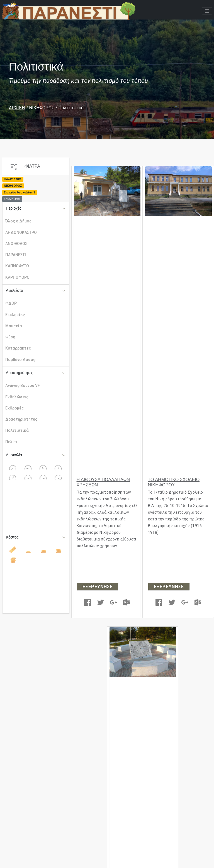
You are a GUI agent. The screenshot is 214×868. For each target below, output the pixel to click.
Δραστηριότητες (20, 373)
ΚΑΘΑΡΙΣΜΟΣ (12, 199)
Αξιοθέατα (14, 290)
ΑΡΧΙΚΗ (17, 108)
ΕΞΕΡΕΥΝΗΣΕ (98, 587)
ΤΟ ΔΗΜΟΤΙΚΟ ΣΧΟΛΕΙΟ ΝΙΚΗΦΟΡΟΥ (174, 482)
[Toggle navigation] (207, 11)
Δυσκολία (14, 455)
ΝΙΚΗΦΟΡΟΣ (42, 108)
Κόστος (12, 537)
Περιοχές (14, 208)
